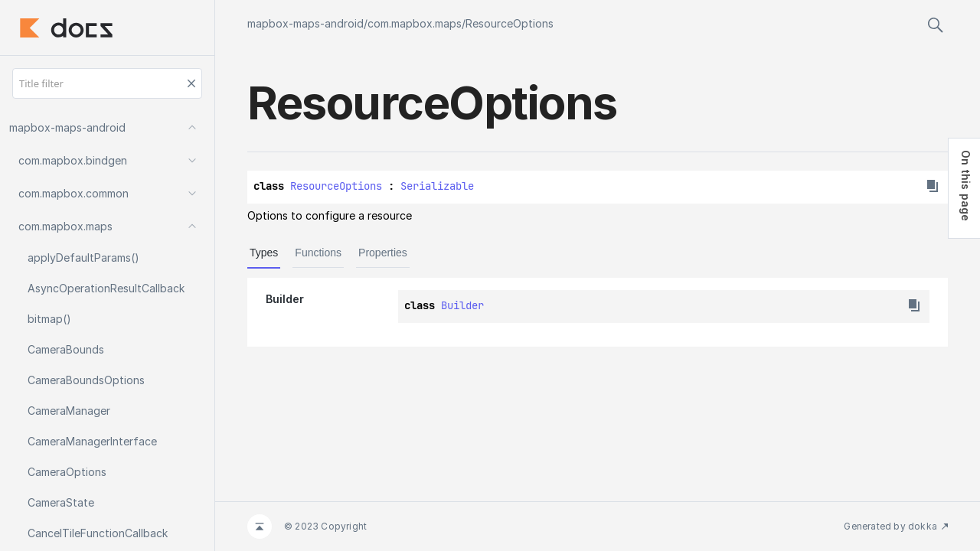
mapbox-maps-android (305, 23)
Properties (383, 253)
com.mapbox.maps (415, 23)
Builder (462, 305)
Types (264, 253)
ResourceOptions (510, 23)
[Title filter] (107, 83)
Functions (318, 253)
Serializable (437, 186)
